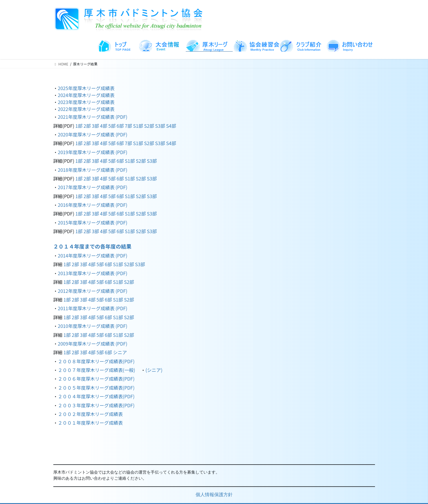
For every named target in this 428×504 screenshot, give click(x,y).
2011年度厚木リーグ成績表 (87, 308)
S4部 (171, 126)
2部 (87, 126)
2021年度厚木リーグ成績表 (87, 117)
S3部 (160, 126)
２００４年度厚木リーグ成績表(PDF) (96, 396)
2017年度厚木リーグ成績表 (87, 187)
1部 (79, 126)
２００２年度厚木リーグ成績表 (90, 414)
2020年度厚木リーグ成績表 (87, 134)
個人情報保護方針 (214, 495)
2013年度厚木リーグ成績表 (87, 273)
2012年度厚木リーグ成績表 (87, 291)
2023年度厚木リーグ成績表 (86, 102)
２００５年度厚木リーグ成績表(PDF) (96, 388)
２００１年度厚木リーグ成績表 (90, 423)
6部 (120, 126)
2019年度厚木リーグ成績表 (87, 152)
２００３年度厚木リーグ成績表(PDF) (96, 405)
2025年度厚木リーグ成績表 (86, 88)
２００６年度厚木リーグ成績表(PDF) (96, 379)
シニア (120, 352)
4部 (104, 126)
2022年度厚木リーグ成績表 (86, 109)
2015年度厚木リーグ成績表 (87, 222)
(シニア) (154, 370)
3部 (95, 126)
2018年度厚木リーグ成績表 (87, 170)
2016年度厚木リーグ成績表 (87, 205)
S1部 (138, 126)
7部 (129, 126)
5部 (112, 126)
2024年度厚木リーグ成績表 (86, 95)
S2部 (149, 126)
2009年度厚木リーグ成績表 (86, 344)
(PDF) (122, 117)
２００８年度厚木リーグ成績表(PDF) (96, 361)
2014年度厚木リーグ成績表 (87, 255)
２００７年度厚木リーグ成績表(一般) (97, 370)
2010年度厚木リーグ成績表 (87, 326)
